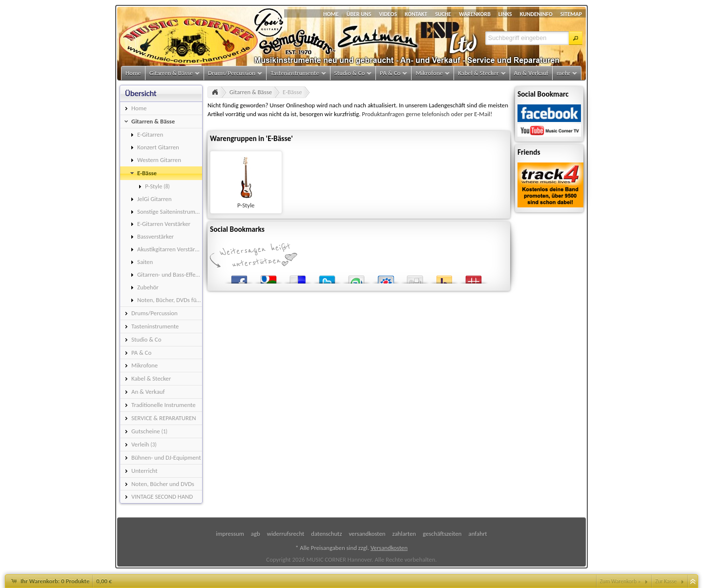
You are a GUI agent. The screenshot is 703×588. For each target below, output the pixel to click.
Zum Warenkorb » (620, 581)
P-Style (246, 205)
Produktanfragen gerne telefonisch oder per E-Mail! (427, 114)
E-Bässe (292, 92)
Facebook (239, 277)
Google (269, 277)
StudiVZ (386, 277)
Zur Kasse (666, 581)
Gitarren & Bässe (251, 92)
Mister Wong (474, 277)
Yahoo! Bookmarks (444, 277)
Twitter (327, 277)
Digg (415, 277)
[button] (576, 38)
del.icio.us (298, 277)
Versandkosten (389, 548)
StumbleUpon (356, 277)
